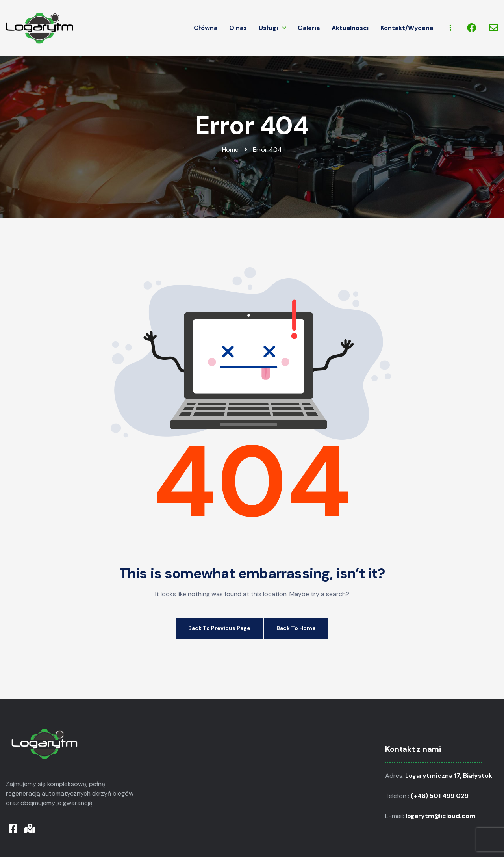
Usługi (272, 28)
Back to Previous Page (219, 628)
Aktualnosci (350, 28)
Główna (206, 28)
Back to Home (296, 628)
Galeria (309, 28)
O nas (238, 28)
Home (230, 150)
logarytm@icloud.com (441, 816)
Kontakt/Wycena (407, 28)
